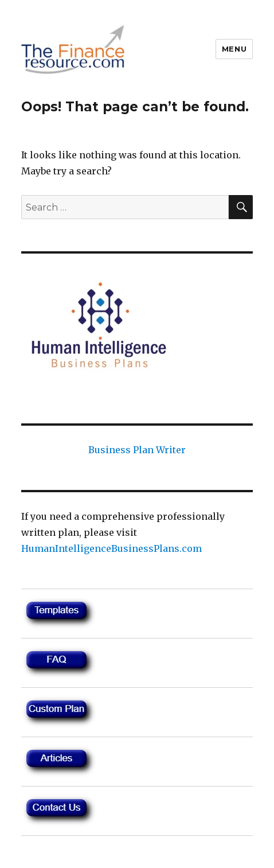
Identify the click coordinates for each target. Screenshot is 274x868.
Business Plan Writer (137, 450)
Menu (234, 49)
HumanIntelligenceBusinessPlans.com (111, 548)
